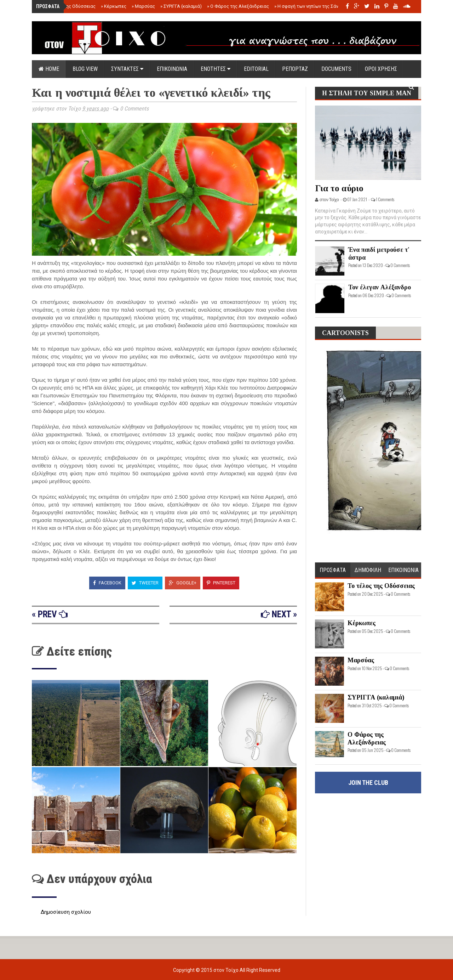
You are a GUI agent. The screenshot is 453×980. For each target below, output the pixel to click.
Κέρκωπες (114, 6)
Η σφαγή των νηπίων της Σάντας (310, 6)
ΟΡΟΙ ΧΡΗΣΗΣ (381, 69)
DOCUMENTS (336, 69)
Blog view (85, 69)
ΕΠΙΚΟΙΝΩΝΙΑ (172, 69)
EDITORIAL (256, 69)
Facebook (107, 583)
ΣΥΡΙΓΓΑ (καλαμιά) (181, 6)
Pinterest (221, 583)
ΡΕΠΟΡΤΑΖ (295, 69)
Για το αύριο (339, 188)
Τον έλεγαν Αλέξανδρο (380, 287)
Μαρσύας (143, 6)
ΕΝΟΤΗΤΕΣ (216, 69)
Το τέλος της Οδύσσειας (68, 6)
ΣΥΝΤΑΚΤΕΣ (127, 69)
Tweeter (145, 583)
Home (49, 69)
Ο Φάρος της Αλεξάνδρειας (238, 6)
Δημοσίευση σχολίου (66, 912)
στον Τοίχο (226, 970)
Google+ (183, 583)
